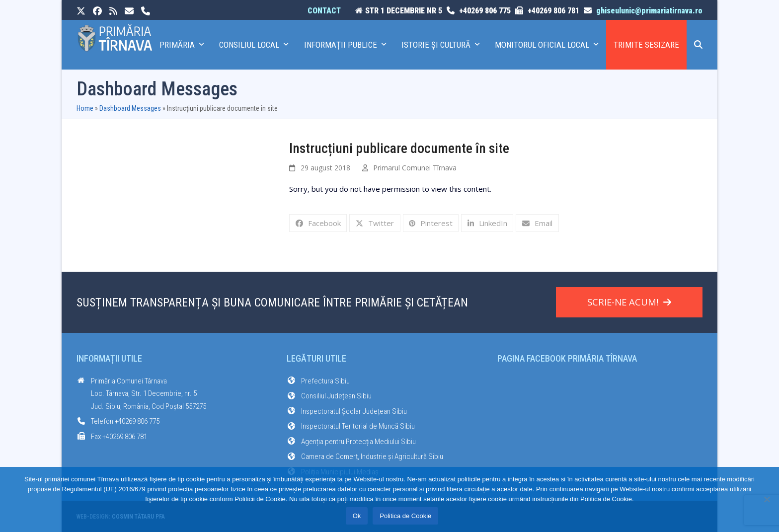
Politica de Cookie (405, 516)
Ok (357, 516)
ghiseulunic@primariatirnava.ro (649, 11)
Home (85, 108)
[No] (767, 499)
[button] (698, 45)
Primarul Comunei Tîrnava (415, 168)
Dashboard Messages (130, 108)
